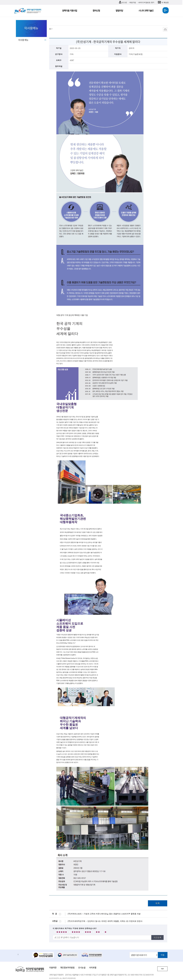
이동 (163, 955)
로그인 (123, 2)
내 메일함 (163, 2)
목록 (158, 903)
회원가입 (133, 2)
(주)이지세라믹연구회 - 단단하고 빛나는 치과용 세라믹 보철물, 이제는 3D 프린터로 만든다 (105, 921)
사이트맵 (93, 968)
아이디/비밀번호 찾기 (146, 2)
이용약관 (53, 968)
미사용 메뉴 (23, 40)
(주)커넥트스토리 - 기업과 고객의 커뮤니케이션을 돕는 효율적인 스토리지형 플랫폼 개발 (104, 914)
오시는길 (82, 968)
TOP (162, 969)
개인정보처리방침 (67, 968)
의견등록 (157, 937)
